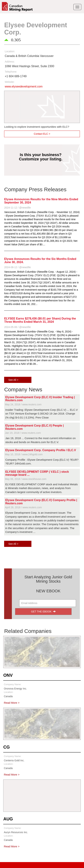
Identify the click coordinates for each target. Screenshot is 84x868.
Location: (10, 51)
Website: (10, 82)
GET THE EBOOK (43, 612)
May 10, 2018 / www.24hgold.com (24, 454)
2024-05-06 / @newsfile (17, 327)
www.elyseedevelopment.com (24, 86)
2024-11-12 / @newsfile (17, 208)
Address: (10, 62)
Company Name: (13, 684)
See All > (13, 380)
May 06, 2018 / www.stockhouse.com (26, 479)
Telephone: (11, 72)
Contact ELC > (42, 134)
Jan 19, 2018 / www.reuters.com (23, 433)
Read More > (12, 703)
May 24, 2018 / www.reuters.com (23, 404)
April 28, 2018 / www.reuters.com (23, 507)
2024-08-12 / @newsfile (17, 267)
